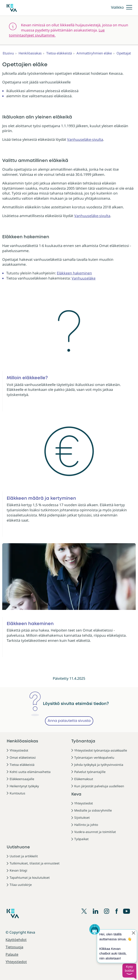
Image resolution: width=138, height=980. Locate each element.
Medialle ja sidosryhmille (93, 810)
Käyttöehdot (16, 940)
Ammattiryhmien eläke (94, 53)
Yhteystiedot (19, 750)
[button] (129, 971)
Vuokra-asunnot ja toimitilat (95, 832)
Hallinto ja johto (86, 825)
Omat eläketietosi (23, 757)
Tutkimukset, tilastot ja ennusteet (35, 863)
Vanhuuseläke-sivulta (85, 139)
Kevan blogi (18, 870)
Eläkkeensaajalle (22, 779)
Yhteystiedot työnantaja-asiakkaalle (101, 750)
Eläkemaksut (84, 779)
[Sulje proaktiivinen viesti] (134, 933)
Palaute (12, 954)
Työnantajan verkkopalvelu (94, 757)
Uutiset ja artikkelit (24, 856)
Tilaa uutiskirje (21, 885)
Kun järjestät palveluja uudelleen (99, 786)
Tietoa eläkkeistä (59, 53)
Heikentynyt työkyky (24, 786)
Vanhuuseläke (84, 278)
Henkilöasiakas (30, 53)
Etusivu (8, 53)
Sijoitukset (82, 817)
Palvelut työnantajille (90, 772)
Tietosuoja (14, 947)
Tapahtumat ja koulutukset (30, 877)
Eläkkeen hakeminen (74, 273)
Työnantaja (83, 741)
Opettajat (124, 53)
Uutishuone (18, 847)
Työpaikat (81, 839)
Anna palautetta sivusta (69, 721)
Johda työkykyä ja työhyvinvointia (99, 765)
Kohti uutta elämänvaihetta (30, 772)
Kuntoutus (17, 793)
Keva (76, 794)
